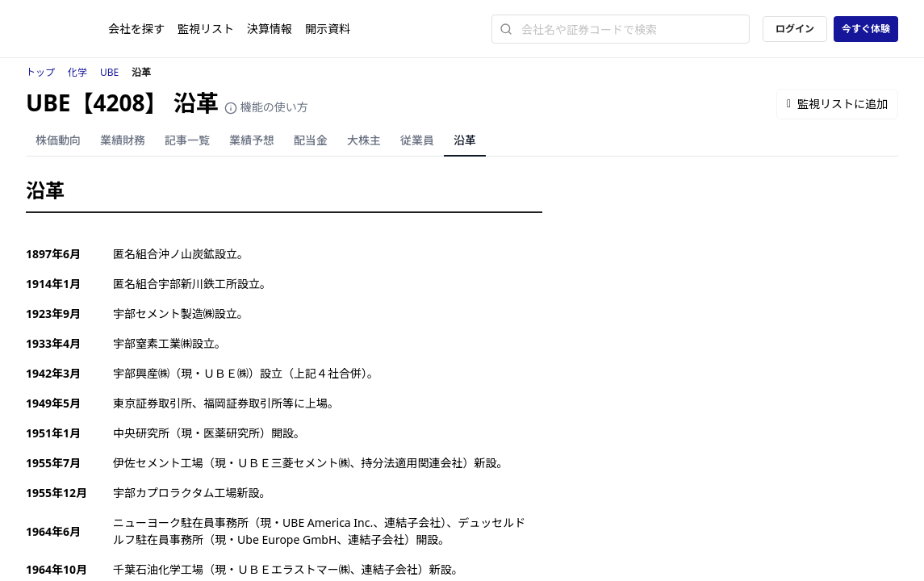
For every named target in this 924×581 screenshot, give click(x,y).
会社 (136, 29)
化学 (77, 72)
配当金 (311, 140)
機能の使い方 (266, 107)
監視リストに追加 (837, 104)
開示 (328, 29)
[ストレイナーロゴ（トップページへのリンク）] (67, 29)
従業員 (417, 140)
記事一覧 (187, 140)
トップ (40, 72)
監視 (206, 29)
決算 (270, 29)
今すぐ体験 (866, 29)
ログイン (795, 29)
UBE (109, 72)
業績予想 (252, 140)
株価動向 (58, 140)
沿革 (465, 140)
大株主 (364, 140)
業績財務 (123, 140)
